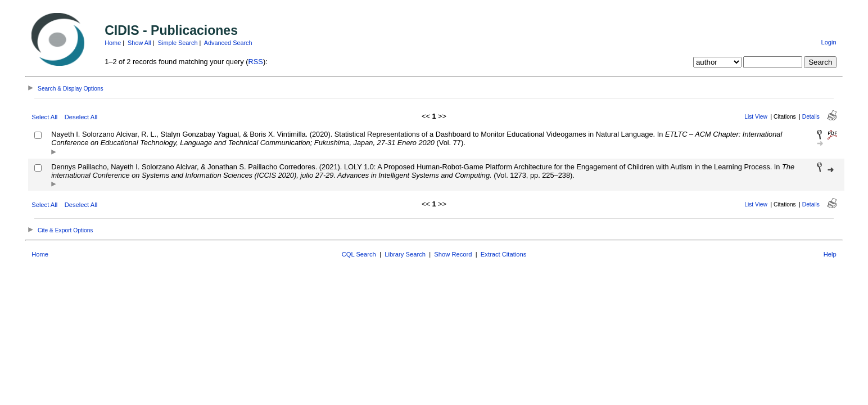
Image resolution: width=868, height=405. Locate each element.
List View (756, 117)
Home (113, 43)
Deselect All (81, 117)
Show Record (453, 254)
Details (811, 117)
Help (830, 254)
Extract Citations (503, 254)
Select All (44, 117)
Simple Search (178, 43)
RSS (256, 62)
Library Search (405, 254)
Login (828, 42)
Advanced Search (228, 43)
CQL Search (359, 254)
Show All (139, 43)
